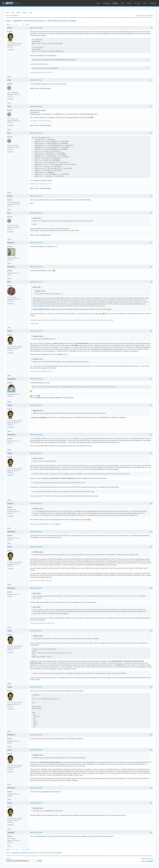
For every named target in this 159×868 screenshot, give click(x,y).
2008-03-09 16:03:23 (36, 803)
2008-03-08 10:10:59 (36, 547)
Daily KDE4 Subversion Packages (62, 21)
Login (31, 13)
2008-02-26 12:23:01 (36, 133)
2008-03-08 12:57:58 (36, 588)
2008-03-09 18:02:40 (36, 832)
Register (25, 13)
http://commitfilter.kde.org (41, 309)
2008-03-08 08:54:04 (36, 532)
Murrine (32, 88)
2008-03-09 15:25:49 (36, 788)
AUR (145, 3)
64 (24, 24)
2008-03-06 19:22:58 (36, 379)
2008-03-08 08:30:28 (36, 503)
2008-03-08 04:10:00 (36, 435)
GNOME (43, 88)
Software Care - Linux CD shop (64, 398)
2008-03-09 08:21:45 (36, 735)
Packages (106, 3)
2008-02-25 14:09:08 (36, 28)
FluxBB (151, 861)
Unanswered (149, 15)
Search (18, 13)
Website (11, 50)
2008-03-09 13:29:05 (36, 750)
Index (8, 13)
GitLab (129, 3)
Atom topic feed (148, 859)
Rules (13, 13)
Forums (115, 3)
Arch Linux (11, 3)
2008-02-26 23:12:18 (36, 196)
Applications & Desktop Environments (29, 21)
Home (98, 3)
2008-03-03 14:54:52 (36, 282)
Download (153, 3)
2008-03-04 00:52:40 (36, 331)
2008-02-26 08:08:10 (36, 106)
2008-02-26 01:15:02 (36, 80)
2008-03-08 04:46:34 (36, 453)
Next (28, 24)
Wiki (122, 3)
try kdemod (57, 524)
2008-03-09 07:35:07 (36, 687)
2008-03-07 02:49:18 (36, 405)
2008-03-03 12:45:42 (36, 267)
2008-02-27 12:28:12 (36, 243)
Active (142, 15)
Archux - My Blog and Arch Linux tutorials (42, 398)
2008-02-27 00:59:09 (36, 213)
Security (137, 3)
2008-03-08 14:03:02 (36, 631)
